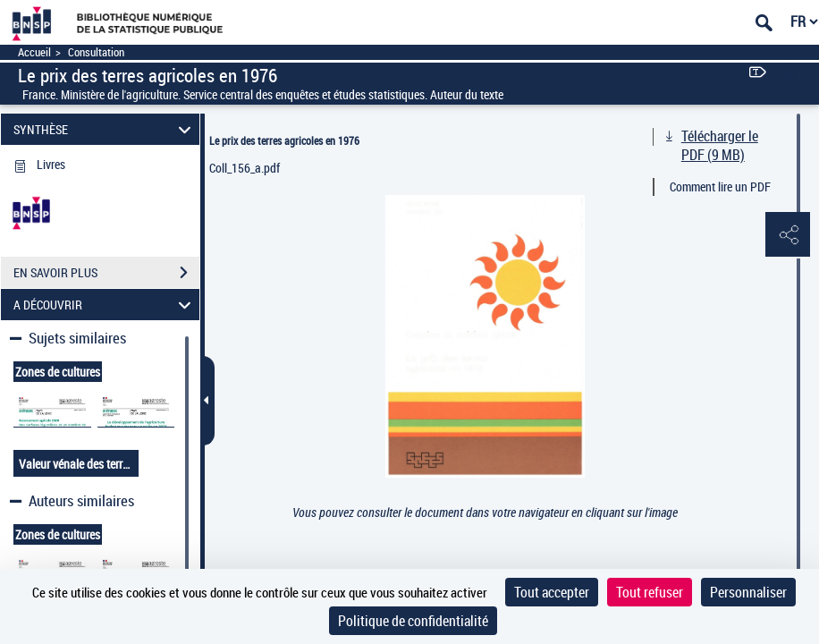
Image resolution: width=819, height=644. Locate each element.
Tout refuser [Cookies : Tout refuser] (650, 592)
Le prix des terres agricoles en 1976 (284, 140)
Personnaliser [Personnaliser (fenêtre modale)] (748, 592)
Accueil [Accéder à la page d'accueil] (34, 52)
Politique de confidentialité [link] (413, 621)
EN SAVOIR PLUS (106, 273)
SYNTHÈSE (105, 129)
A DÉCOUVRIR (105, 305)
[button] (788, 235)
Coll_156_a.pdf (245, 168)
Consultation (96, 52)
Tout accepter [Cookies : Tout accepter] (552, 592)
